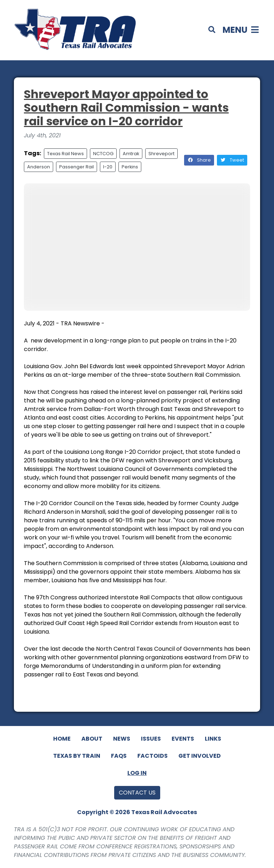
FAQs (119, 756)
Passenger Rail (77, 167)
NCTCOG (103, 154)
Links (213, 739)
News (122, 739)
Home (62, 739)
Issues (151, 739)
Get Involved (200, 756)
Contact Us (137, 793)
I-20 (108, 167)
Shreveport (161, 154)
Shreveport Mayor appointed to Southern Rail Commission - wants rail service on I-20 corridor (126, 108)
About (92, 739)
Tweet (232, 160)
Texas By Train (77, 756)
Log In (137, 773)
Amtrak (131, 154)
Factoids (153, 756)
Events (183, 739)
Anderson (39, 167)
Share (199, 160)
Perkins (130, 167)
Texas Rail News (65, 154)
